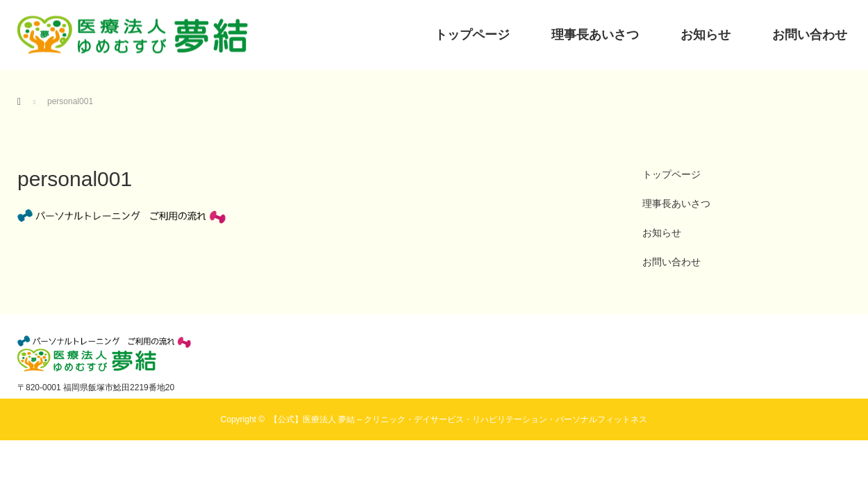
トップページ (472, 35)
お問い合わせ (810, 35)
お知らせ (706, 35)
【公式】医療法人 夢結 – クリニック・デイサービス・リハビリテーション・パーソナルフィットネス (459, 419)
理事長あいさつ (595, 35)
